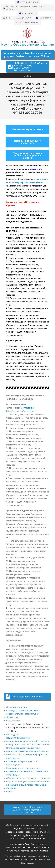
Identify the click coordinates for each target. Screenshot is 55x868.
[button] (27, 129)
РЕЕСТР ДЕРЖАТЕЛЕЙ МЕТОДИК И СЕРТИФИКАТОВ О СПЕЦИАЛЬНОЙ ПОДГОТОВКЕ (28, 810)
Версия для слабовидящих (27, 22)
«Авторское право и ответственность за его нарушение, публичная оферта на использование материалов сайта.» (28, 835)
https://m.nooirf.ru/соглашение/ (21, 411)
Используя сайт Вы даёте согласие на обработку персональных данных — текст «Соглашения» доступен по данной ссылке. (27, 847)
